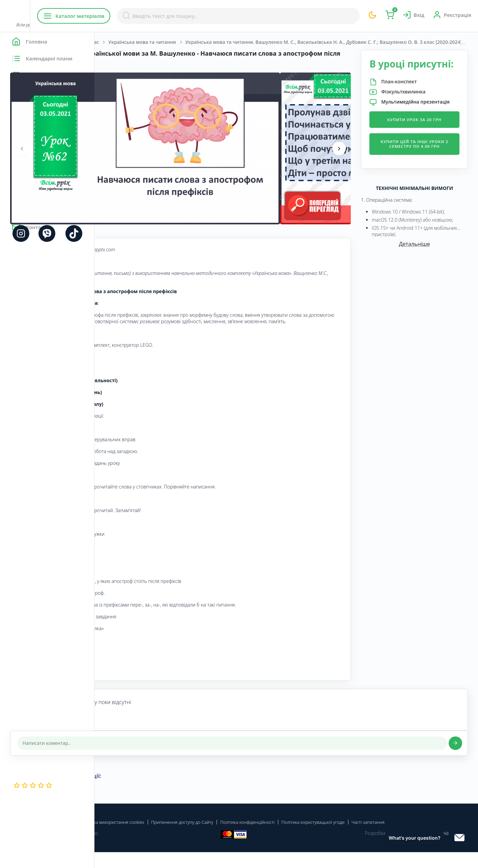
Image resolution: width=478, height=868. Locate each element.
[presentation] (116, 148)
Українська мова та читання (236, 42)
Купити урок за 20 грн (426, 141)
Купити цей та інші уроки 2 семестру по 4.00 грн (426, 171)
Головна (115, 42)
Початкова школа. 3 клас (164, 42)
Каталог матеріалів (138, 16)
